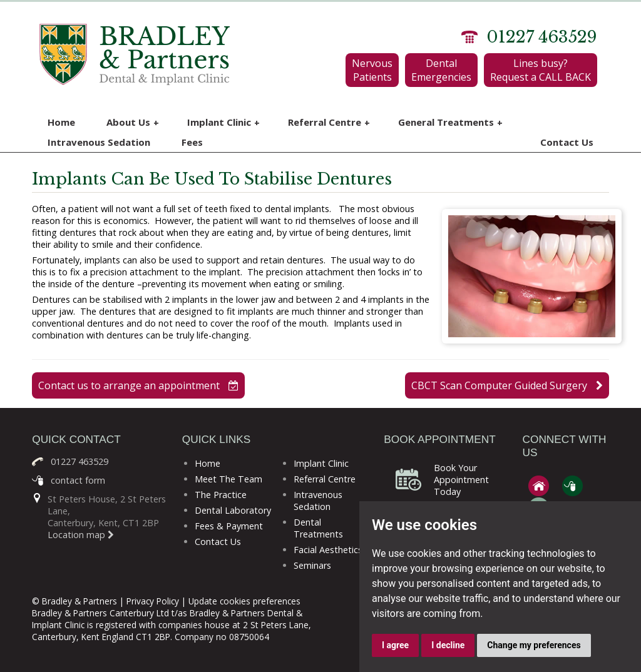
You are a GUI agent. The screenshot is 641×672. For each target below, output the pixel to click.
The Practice (221, 495)
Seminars (312, 565)
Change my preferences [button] (534, 645)
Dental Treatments (318, 528)
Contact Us (567, 142)
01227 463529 (542, 37)
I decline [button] (448, 645)
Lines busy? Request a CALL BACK (541, 70)
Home (61, 122)
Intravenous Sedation (99, 142)
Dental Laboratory (233, 510)
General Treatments (450, 122)
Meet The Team (228, 479)
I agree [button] (395, 645)
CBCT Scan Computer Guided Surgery (507, 385)
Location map (81, 535)
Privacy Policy (153, 601)
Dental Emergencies (441, 70)
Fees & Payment (229, 526)
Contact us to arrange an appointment (138, 385)
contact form (78, 480)
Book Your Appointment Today (461, 480)
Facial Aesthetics (328, 550)
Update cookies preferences (244, 601)
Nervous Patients (372, 70)
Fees (192, 142)
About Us (133, 122)
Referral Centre (329, 122)
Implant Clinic (223, 122)
